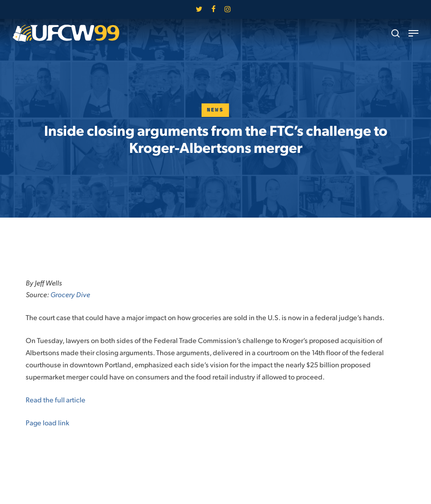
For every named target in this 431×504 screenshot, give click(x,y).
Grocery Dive (70, 294)
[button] (413, 33)
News (215, 110)
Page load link (47, 422)
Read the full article (56, 399)
